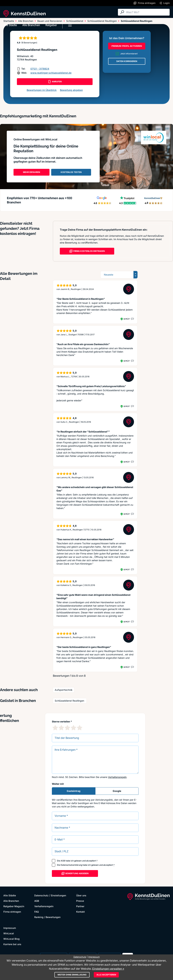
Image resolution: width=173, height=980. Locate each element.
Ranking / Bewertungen (47, 917)
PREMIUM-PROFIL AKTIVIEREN (127, 46)
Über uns (81, 895)
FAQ (37, 912)
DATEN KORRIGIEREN (127, 61)
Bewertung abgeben (71, 90)
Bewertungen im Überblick (42, 90)
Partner (80, 906)
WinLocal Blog (11, 939)
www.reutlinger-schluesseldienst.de (51, 73)
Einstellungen (58, 895)
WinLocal (9, 933)
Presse (80, 901)
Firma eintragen (12, 912)
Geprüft (127, 319)
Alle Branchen (31, 25)
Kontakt (81, 912)
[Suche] (147, 12)
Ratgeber (51, 25)
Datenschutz (41, 895)
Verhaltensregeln (117, 777)
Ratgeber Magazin (14, 906)
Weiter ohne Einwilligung (72, 975)
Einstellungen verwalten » (108, 969)
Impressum (10, 928)
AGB (63, 861)
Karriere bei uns (12, 944)
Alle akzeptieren (106, 975)
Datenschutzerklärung (71, 865)
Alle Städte (10, 25)
